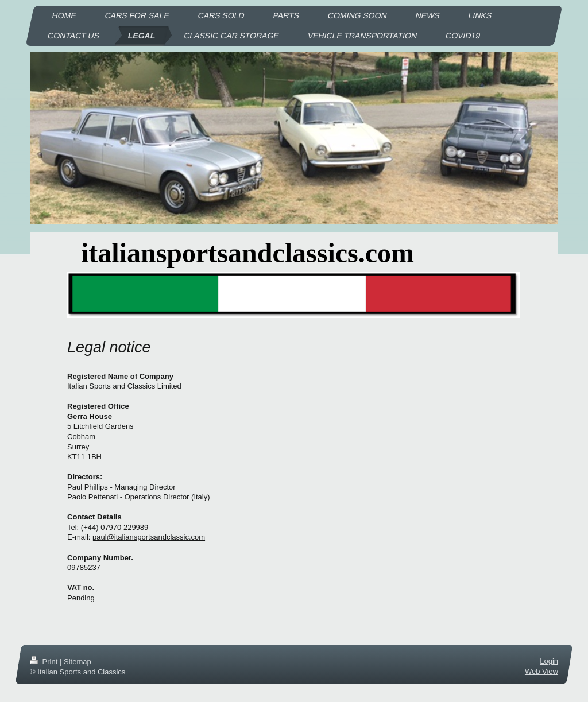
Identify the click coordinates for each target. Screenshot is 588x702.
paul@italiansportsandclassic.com (149, 537)
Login (549, 661)
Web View (541, 672)
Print (45, 662)
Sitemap (78, 662)
